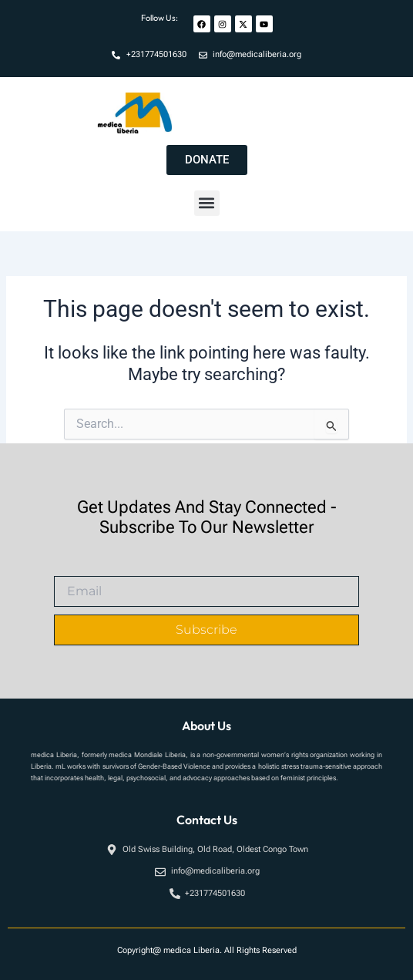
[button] (207, 203)
